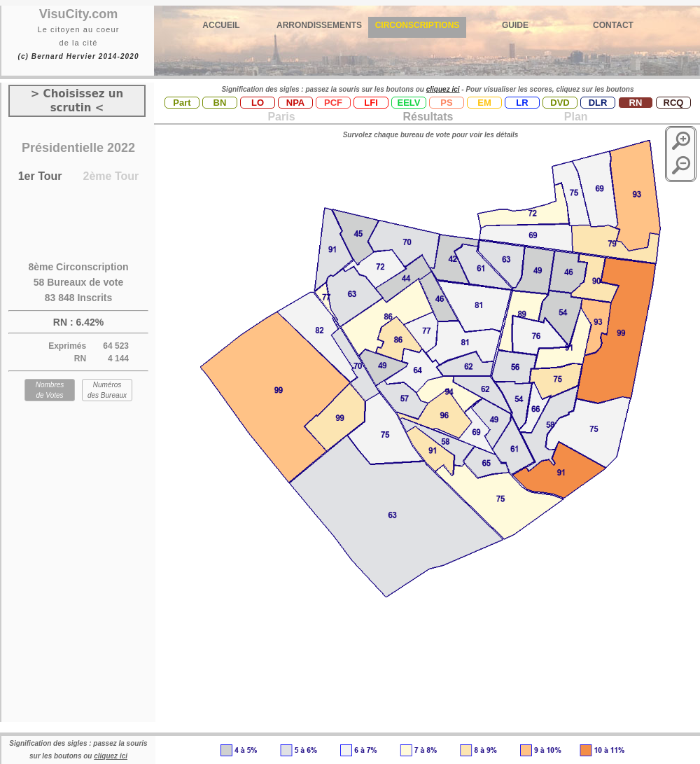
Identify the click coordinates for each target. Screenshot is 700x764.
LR (522, 103)
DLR (598, 103)
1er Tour (40, 176)
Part (182, 103)
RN (636, 103)
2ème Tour (111, 176)
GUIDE (515, 25)
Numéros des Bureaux (107, 390)
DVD (560, 103)
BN (220, 103)
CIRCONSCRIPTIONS (418, 25)
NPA (295, 103)
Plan (574, 117)
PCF (333, 103)
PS (446, 103)
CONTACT (613, 25)
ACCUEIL (221, 25)
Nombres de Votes (50, 390)
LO (258, 103)
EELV (409, 103)
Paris (281, 117)
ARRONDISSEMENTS (319, 25)
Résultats (428, 117)
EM (484, 103)
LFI (371, 103)
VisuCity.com (78, 14)
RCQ (674, 103)
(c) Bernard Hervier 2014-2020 (78, 56)
